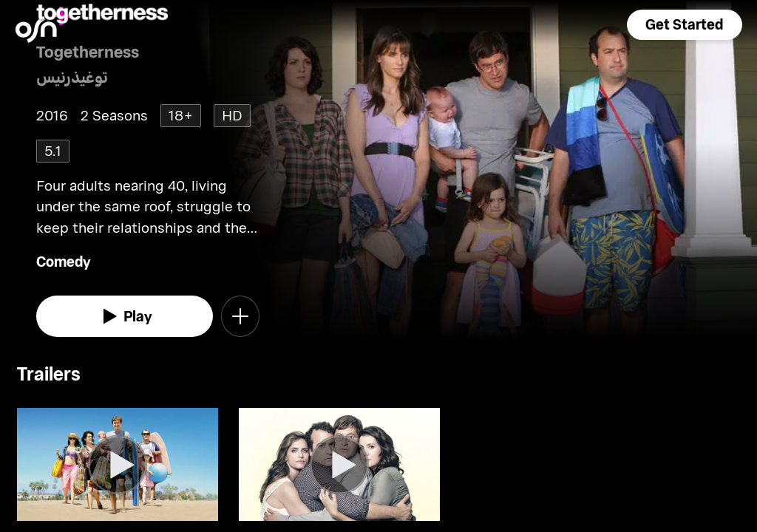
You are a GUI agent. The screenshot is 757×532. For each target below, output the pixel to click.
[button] (685, 25)
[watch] (125, 316)
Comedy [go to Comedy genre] (64, 261)
